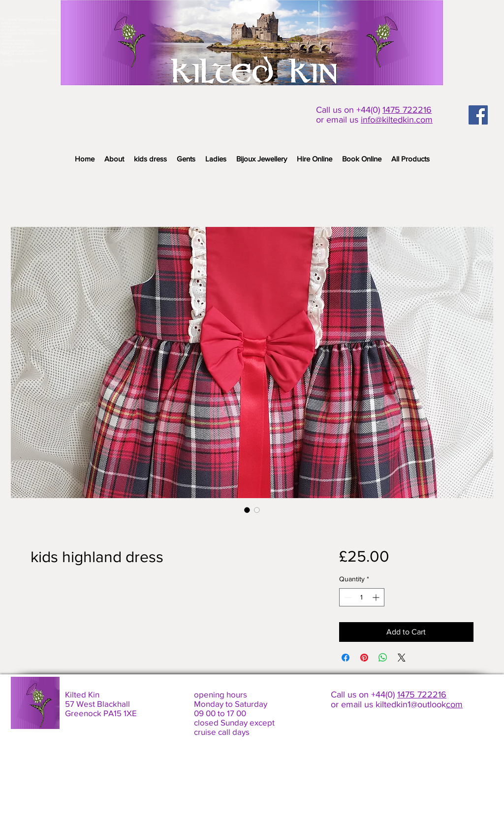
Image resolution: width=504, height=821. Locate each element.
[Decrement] (347, 597)
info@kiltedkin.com (397, 120)
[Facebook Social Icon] (478, 115)
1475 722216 (407, 110)
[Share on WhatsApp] (383, 658)
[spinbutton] (362, 597)
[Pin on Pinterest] (364, 658)
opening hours (220, 694)
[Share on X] (402, 658)
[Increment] (377, 597)
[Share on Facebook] (346, 658)
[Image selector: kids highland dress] (247, 510)
